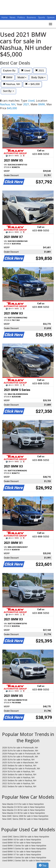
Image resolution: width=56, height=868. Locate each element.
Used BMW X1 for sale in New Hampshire (22, 852)
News (13, 17)
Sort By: (8, 91)
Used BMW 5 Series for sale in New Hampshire (24, 849)
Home (5, 17)
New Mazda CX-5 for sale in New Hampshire (23, 804)
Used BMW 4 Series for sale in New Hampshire (24, 858)
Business (32, 17)
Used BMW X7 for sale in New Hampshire (22, 855)
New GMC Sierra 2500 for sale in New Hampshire (25, 819)
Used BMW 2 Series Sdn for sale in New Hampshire (26, 861)
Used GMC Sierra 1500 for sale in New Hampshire (26, 837)
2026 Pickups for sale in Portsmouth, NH (21, 754)
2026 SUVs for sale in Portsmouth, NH (20, 748)
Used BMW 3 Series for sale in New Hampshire (24, 846)
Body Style (38, 77)
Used (26, 71)
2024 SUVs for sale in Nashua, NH (18, 772)
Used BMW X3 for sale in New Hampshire (22, 840)
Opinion (51, 17)
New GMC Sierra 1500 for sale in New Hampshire (25, 816)
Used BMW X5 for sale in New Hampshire (22, 843)
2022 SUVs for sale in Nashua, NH (18, 783)
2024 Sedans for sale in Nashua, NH (19, 774)
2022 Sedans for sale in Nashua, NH (19, 786)
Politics (21, 17)
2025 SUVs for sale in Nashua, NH (18, 760)
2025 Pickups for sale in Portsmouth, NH (21, 769)
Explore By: (9, 71)
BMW (8, 77)
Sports (42, 17)
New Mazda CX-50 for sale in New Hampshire (24, 807)
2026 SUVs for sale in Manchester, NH (20, 751)
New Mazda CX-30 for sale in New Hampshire (24, 810)
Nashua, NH (11, 84)
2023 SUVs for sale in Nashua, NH (18, 777)
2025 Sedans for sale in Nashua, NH (19, 766)
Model (22, 77)
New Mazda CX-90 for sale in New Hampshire (24, 813)
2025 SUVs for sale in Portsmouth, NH (20, 757)
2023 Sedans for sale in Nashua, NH (19, 780)
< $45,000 (32, 84)
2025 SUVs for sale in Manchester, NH (20, 763)
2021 (40, 71)
